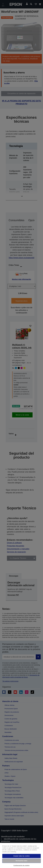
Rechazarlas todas (22, 861)
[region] (21, 855)
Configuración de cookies (22, 865)
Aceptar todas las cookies (21, 856)
